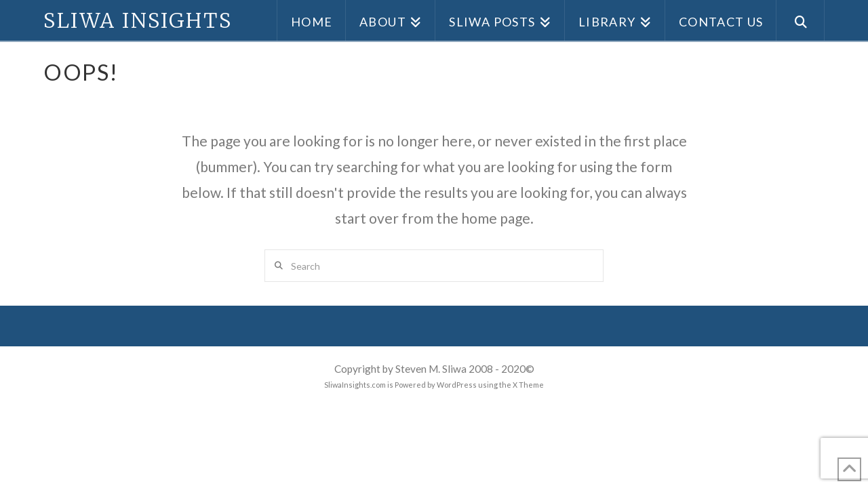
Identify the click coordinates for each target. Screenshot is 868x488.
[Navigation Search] (801, 20)
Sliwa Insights (138, 20)
